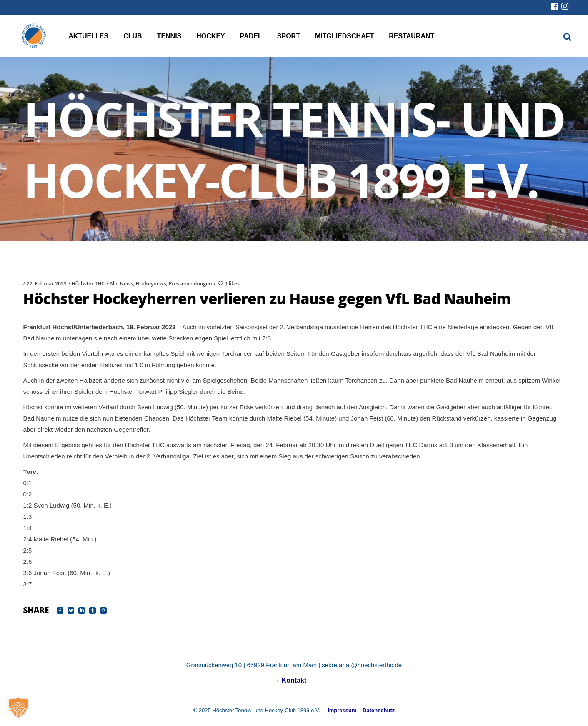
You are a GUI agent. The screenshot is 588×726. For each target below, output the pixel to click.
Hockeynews (151, 284)
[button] (18, 708)
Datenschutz (379, 710)
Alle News (121, 284)
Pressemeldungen (190, 284)
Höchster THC (88, 284)
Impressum (342, 710)
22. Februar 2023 (46, 284)
